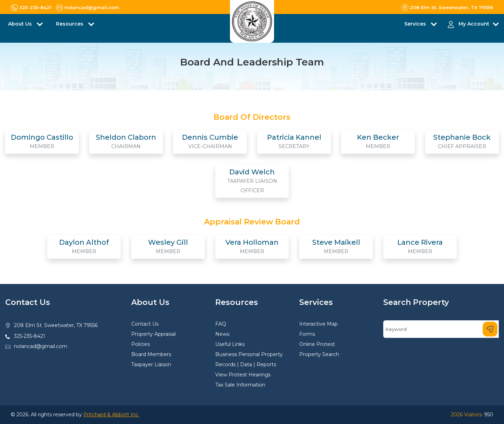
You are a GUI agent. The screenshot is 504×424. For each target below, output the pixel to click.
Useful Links (230, 344)
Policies (141, 344)
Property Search (319, 354)
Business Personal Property (249, 354)
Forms (307, 334)
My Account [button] (474, 24)
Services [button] (416, 24)
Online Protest (317, 344)
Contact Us (145, 324)
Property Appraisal (153, 334)
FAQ (221, 324)
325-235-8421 (30, 336)
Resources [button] (70, 24)
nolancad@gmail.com (41, 346)
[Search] (441, 329)
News (222, 334)
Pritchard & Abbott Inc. (111, 415)
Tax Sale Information (240, 385)
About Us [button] (21, 24)
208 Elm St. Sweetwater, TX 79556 (56, 325)
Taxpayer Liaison (151, 364)
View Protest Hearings (243, 375)
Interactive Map (318, 324)
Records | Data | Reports (246, 364)
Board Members (151, 354)
